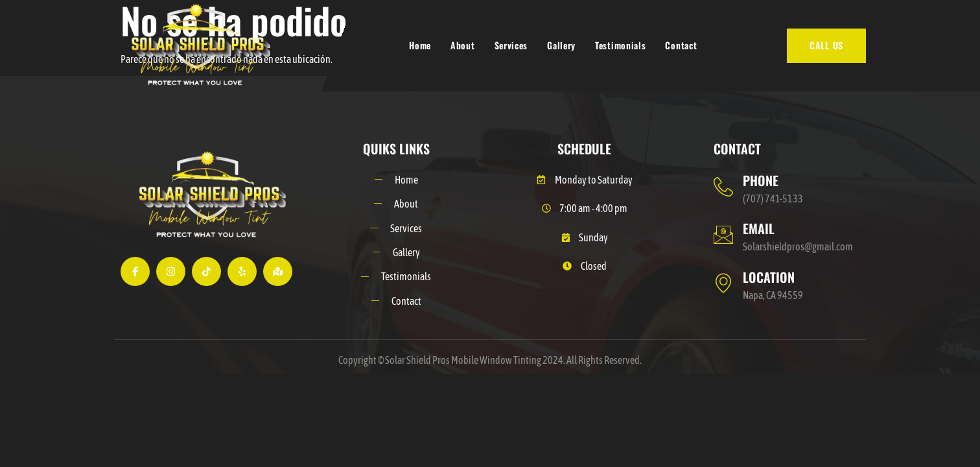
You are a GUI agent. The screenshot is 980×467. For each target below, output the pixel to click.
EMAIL (759, 228)
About (463, 45)
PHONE (761, 180)
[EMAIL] (723, 235)
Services (511, 45)
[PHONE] (723, 187)
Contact (681, 45)
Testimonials (620, 45)
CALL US (826, 45)
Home (420, 45)
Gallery (561, 45)
